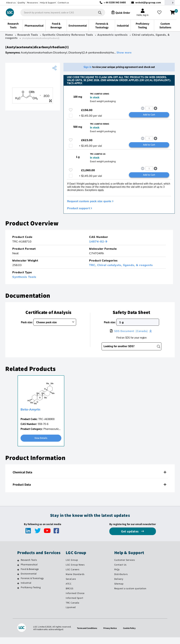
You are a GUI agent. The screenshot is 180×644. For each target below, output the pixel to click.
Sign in (88, 69)
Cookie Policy (131, 635)
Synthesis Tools (24, 283)
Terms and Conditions (86, 635)
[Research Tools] (18, 567)
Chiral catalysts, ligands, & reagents (125, 271)
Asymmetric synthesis (112, 35)
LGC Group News (75, 571)
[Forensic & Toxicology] (18, 585)
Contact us (63, 3)
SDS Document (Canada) (131, 337)
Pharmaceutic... (52, 435)
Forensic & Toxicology (32, 585)
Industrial (26, 589)
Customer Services (125, 567)
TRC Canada (72, 609)
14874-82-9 (98, 248)
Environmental (29, 580)
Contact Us (120, 571)
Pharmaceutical (29, 571)
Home (9, 35)
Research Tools (28, 35)
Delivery (119, 586)
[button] (155, 111)
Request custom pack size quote (89, 207)
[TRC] (33, 81)
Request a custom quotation (130, 595)
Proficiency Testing (31, 594)
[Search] (97, 12)
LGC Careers (73, 576)
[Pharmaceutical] (18, 572)
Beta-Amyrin (30, 416)
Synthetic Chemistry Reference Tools (68, 35)
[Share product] (55, 70)
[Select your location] (170, 3)
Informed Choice (75, 600)
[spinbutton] (149, 111)
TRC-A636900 (46, 425)
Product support (78, 214)
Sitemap (119, 590)
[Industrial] (18, 590)
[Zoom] (50, 103)
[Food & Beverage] (18, 576)
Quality (21, 3)
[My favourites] (161, 12)
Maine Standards (75, 581)
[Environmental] (18, 581)
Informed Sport (74, 605)
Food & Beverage (30, 576)
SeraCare (71, 586)
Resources (33, 3)
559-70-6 (43, 430)
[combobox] (60, 12)
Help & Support (48, 3)
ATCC (69, 590)
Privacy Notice (111, 635)
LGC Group (72, 567)
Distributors (121, 581)
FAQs (117, 576)
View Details (41, 445)
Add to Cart (149, 118)
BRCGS (70, 595)
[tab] (90, 479)
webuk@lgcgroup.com (148, 3)
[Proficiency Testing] (18, 595)
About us (11, 3)
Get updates (130, 538)
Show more (124, 54)
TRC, (93, 271)
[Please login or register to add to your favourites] (71, 113)
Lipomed (71, 614)
